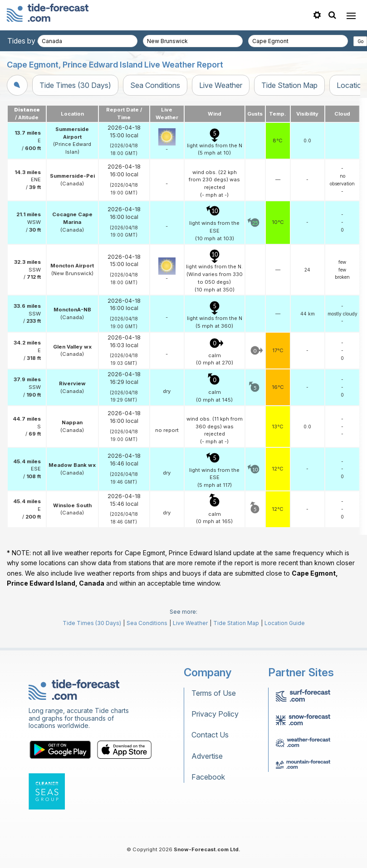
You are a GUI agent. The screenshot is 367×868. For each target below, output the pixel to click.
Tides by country (35, 41)
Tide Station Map (289, 85)
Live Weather (221, 85)
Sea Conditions (155, 85)
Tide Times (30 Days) (75, 85)
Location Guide (285, 623)
